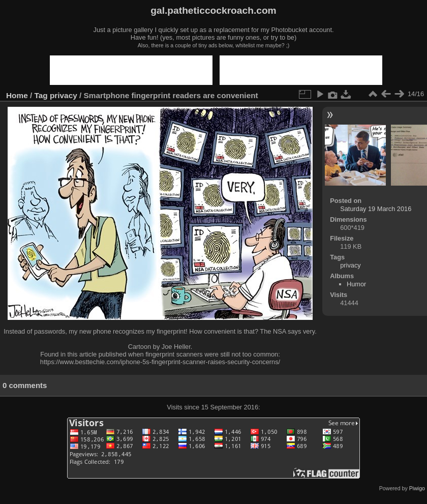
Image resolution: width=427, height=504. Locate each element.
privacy (64, 95)
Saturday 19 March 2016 (376, 209)
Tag (41, 95)
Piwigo (417, 488)
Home (17, 95)
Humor (356, 284)
